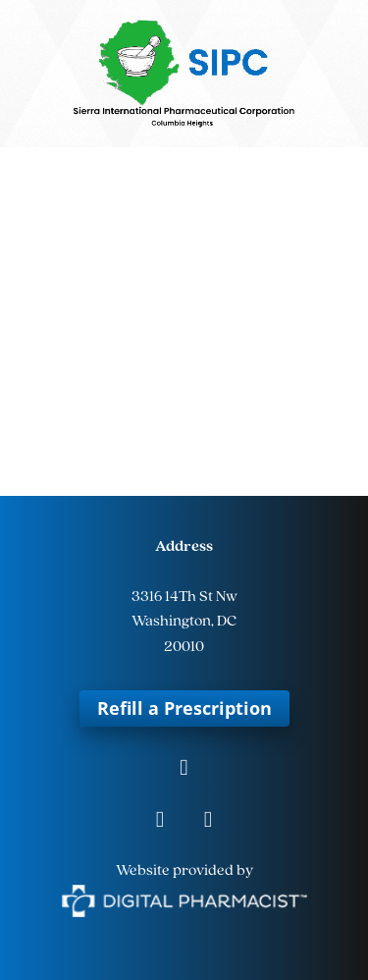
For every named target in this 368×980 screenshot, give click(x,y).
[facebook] (184, 769)
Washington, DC (184, 622)
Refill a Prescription (184, 708)
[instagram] (160, 821)
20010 (184, 647)
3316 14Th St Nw (184, 597)
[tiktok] (209, 821)
